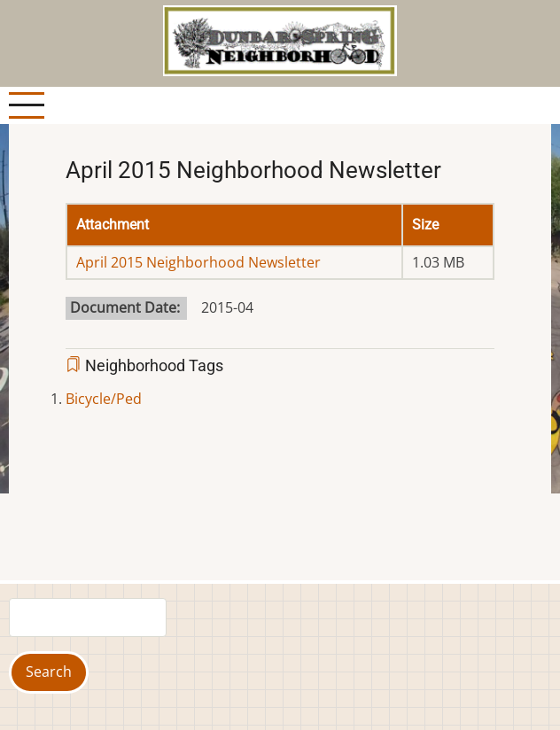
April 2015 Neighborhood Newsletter (198, 262)
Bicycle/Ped (104, 399)
